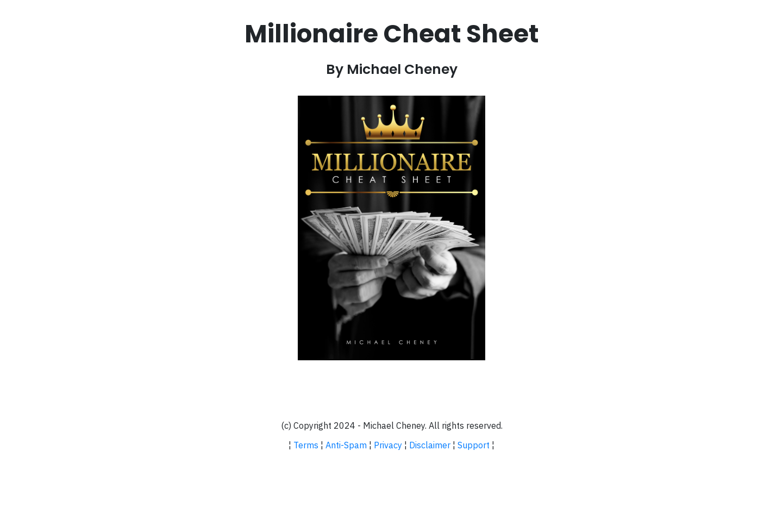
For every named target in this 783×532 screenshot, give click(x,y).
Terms (306, 445)
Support (474, 445)
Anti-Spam (346, 445)
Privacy (388, 445)
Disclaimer (430, 445)
